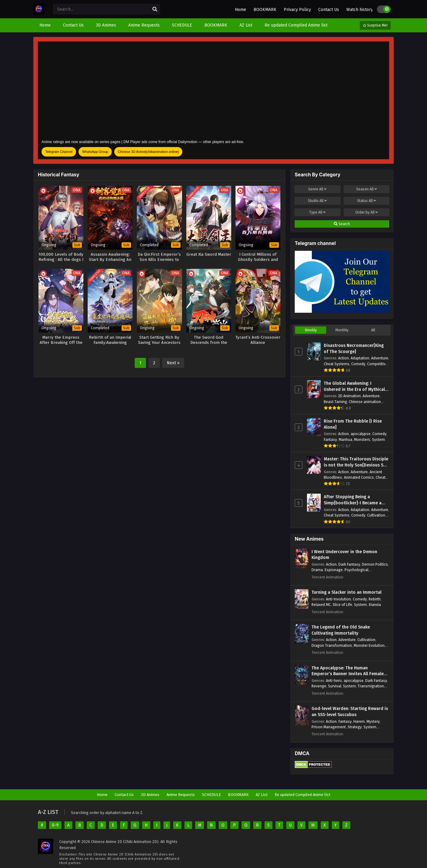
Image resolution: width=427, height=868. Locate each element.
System (378, 439)
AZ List (262, 795)
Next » (173, 363)
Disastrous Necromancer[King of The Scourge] (354, 349)
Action (343, 358)
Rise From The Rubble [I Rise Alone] (353, 424)
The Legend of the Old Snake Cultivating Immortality (341, 630)
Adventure (380, 358)
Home (241, 10)
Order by (367, 212)
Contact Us (329, 10)
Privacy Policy (297, 10)
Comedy (358, 364)
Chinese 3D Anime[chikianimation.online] (148, 152)
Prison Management (329, 727)
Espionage (334, 570)
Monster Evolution (369, 645)
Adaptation (360, 358)
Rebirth (375, 599)
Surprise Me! (375, 25)
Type (317, 212)
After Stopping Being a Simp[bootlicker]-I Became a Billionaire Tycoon (353, 500)
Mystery (373, 721)
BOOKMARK (265, 10)
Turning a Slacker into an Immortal (347, 592)
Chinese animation (365, 402)
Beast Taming (335, 402)
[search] (155, 9)
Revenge (319, 686)
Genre (317, 189)
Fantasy (330, 439)
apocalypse (361, 434)
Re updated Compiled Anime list (302, 795)
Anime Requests (181, 795)
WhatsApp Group (95, 152)
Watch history (360, 10)
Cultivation (376, 515)
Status (367, 201)
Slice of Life (342, 605)
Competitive (377, 364)
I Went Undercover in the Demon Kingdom (344, 555)
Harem (359, 721)
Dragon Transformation (332, 645)
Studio (317, 201)
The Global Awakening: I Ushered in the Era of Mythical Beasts (354, 387)
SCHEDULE (211, 795)
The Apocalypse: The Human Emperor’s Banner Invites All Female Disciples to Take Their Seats (348, 671)
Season (367, 189)
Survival (335, 686)
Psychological (356, 570)
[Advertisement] (213, 90)
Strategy (355, 727)
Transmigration (371, 686)
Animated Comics (359, 477)
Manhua (345, 439)
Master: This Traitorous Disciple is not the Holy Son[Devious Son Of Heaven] (356, 462)
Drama (317, 570)
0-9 (55, 825)
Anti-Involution (338, 599)
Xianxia (375, 605)
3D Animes (150, 795)
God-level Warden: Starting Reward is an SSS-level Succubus (350, 712)
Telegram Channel (59, 152)
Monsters (362, 439)
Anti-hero (334, 681)
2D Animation (349, 396)
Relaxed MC (321, 605)
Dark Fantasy (349, 564)
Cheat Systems (337, 364)
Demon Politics (375, 564)
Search (342, 224)
